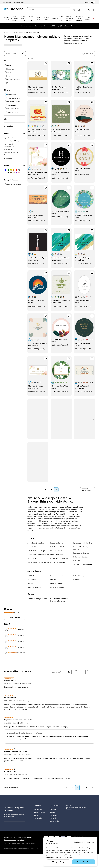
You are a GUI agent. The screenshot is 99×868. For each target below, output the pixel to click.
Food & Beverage (57, 527)
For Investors (54, 786)
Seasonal (77, 552)
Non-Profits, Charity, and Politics (82, 520)
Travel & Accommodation (83, 537)
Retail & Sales (78, 533)
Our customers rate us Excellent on (76, 780)
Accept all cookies (84, 862)
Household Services (58, 534)
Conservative (32, 552)
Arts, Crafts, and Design (36, 523)
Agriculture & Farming (36, 515)
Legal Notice (21, 822)
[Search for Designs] (23, 53)
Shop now (74, 26)
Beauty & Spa (32, 530)
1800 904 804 (8, 820)
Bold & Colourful (33, 548)
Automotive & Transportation (38, 527)
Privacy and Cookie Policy (25, 820)
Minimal (53, 552)
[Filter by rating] (79, 644)
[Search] (68, 10)
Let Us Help (41, 778)
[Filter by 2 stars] (6, 620)
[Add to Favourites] (46, 63)
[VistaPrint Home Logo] (13, 10)
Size (6, 119)
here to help (16, 787)
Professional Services (81, 525)
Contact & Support (37, 784)
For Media (53, 789)
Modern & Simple (57, 556)
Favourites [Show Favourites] (88, 53)
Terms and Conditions (10, 822)
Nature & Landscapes (33, 32)
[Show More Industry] (8, 158)
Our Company (57, 778)
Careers (53, 783)
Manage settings (58, 862)
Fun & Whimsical (56, 548)
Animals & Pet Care (34, 519)
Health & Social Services (59, 530)
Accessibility (38, 791)
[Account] (89, 10)
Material (7, 90)
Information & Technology (83, 515)
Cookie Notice (67, 857)
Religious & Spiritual (81, 529)
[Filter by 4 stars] (6, 608)
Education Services (57, 515)
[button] (46, 462)
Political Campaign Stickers (37, 571)
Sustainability (54, 792)
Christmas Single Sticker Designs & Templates (59, 572)
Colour (7, 165)
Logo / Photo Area (11, 180)
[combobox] (47, 10)
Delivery (37, 788)
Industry (7, 133)
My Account (38, 780)
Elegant (30, 556)
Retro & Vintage (79, 548)
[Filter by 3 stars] (6, 614)
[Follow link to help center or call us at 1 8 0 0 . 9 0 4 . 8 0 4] (74, 10)
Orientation (8, 126)
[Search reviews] (60, 644)
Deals (93, 18)
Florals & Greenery (34, 559)
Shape (7, 61)
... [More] (12, 32)
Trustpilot (69, 777)
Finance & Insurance (58, 523)
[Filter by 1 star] (6, 625)
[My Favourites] (84, 10)
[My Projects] (79, 10)
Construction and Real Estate (38, 534)
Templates (20, 32)
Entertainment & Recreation (61, 519)
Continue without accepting (84, 842)
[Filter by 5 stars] (6, 602)
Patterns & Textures (57, 559)
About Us (53, 780)
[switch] (91, 2)
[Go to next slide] (96, 26)
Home (6, 32)
